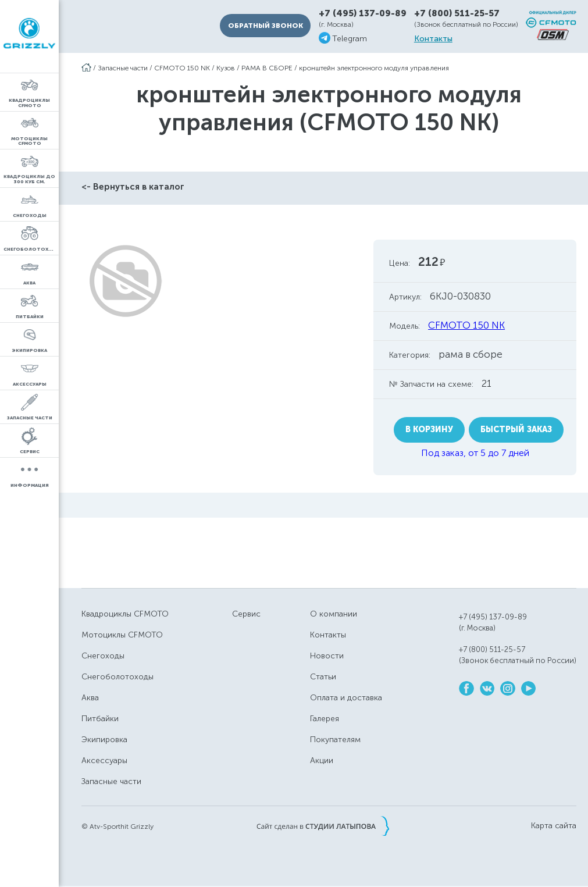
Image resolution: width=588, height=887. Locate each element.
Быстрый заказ (516, 430)
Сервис (246, 614)
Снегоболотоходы (117, 677)
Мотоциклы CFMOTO (122, 635)
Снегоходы (103, 656)
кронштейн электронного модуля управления (374, 68)
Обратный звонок (266, 26)
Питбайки (100, 719)
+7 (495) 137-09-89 (363, 14)
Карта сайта (554, 826)
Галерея (325, 719)
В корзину (429, 430)
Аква (90, 698)
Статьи (323, 677)
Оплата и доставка (346, 698)
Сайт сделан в (323, 826)
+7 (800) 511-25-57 (457, 13)
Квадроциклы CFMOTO (125, 614)
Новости (327, 656)
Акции (322, 760)
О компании (334, 614)
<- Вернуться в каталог (133, 187)
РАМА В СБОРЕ (267, 68)
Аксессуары (104, 760)
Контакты (433, 39)
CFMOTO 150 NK (182, 68)
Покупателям (335, 740)
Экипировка (104, 740)
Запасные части (123, 68)
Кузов (226, 68)
